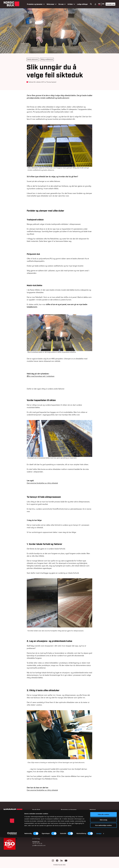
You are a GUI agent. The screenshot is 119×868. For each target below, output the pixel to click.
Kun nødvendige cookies (103, 856)
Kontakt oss (110, 4)
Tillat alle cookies (103, 845)
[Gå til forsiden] (11, 4)
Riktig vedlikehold (47, 59)
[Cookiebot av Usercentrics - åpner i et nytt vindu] (12, 864)
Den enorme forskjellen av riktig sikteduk (42, 483)
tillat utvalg (103, 851)
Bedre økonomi (33, 59)
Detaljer (99, 864)
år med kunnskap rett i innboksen (41, 376)
